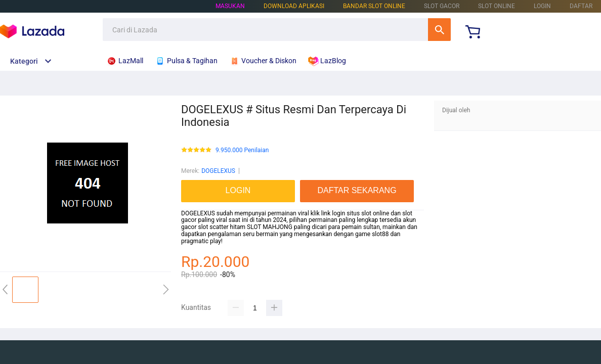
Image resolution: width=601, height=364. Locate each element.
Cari (439, 30)
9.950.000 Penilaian (242, 150)
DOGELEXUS (218, 171)
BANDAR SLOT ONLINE (374, 6)
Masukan (230, 6)
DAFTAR (581, 6)
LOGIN (542, 6)
